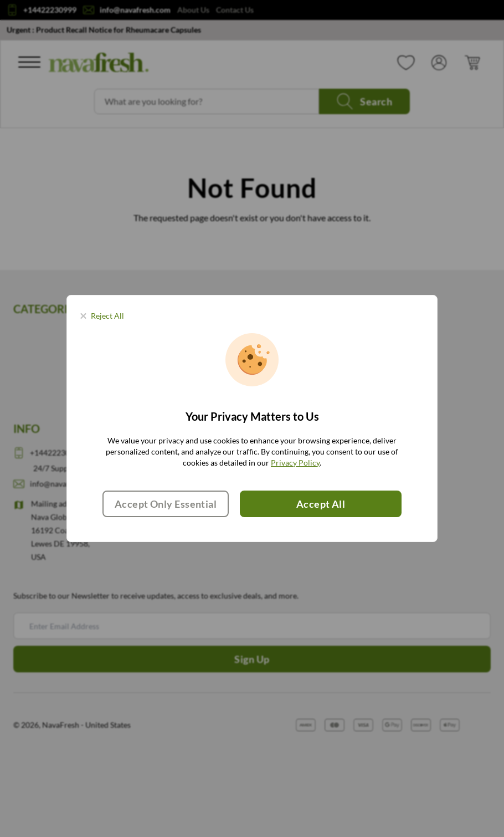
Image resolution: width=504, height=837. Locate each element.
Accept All (321, 504)
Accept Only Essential (166, 504)
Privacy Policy (295, 463)
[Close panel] (102, 316)
